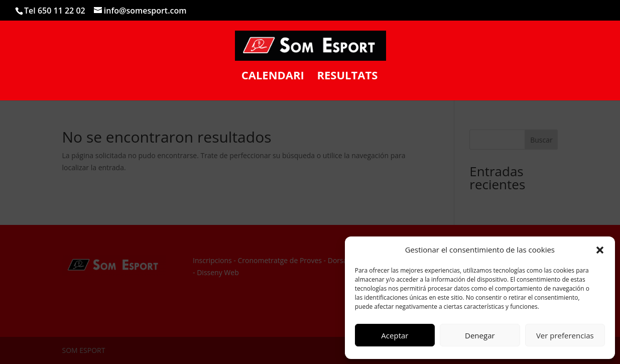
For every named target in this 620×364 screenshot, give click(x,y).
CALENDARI (273, 77)
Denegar (480, 335)
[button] (600, 250)
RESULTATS (347, 77)
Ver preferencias (565, 335)
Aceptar (395, 335)
